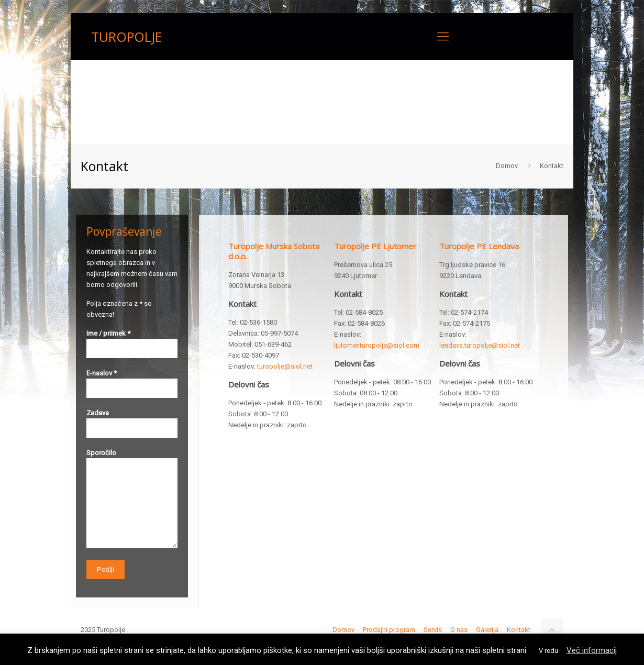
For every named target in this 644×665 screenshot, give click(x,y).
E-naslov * (132, 384)
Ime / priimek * (132, 344)
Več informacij (592, 650)
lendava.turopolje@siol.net (480, 345)
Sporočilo (132, 498)
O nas (459, 630)
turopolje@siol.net (285, 366)
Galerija (487, 630)
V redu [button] (548, 651)
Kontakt (519, 630)
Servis (433, 630)
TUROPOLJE (127, 37)
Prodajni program (389, 630)
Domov (507, 166)
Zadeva (132, 423)
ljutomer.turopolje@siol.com (377, 345)
